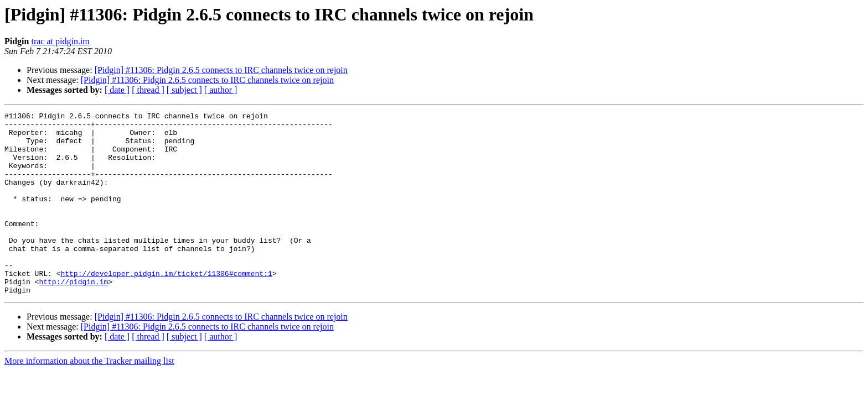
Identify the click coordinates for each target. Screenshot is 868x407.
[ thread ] (148, 90)
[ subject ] (184, 90)
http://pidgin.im (73, 316)
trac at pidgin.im (60, 41)
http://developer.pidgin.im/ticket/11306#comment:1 (166, 306)
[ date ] (117, 90)
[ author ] (221, 90)
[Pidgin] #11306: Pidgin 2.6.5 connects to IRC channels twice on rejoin (221, 70)
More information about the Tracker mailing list (89, 397)
